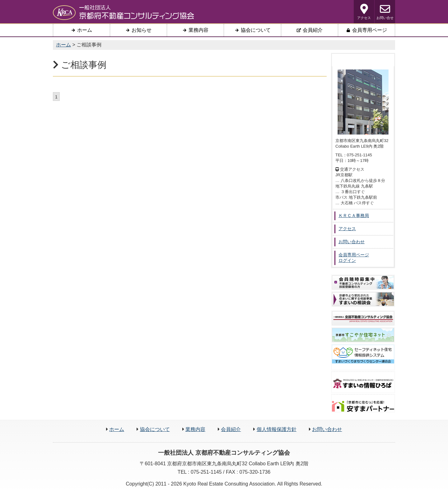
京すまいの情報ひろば (363, 384)
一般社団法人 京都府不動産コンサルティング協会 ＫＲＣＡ (124, 12)
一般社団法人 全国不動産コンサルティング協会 (363, 318)
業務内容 (195, 429)
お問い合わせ (327, 429)
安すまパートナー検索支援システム (363, 406)
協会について (155, 429)
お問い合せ (385, 12)
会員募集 (363, 282)
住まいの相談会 (363, 299)
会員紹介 (231, 429)
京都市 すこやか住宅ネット (363, 335)
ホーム (117, 429)
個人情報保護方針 (277, 429)
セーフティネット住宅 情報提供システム (363, 354)
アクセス (364, 12)
